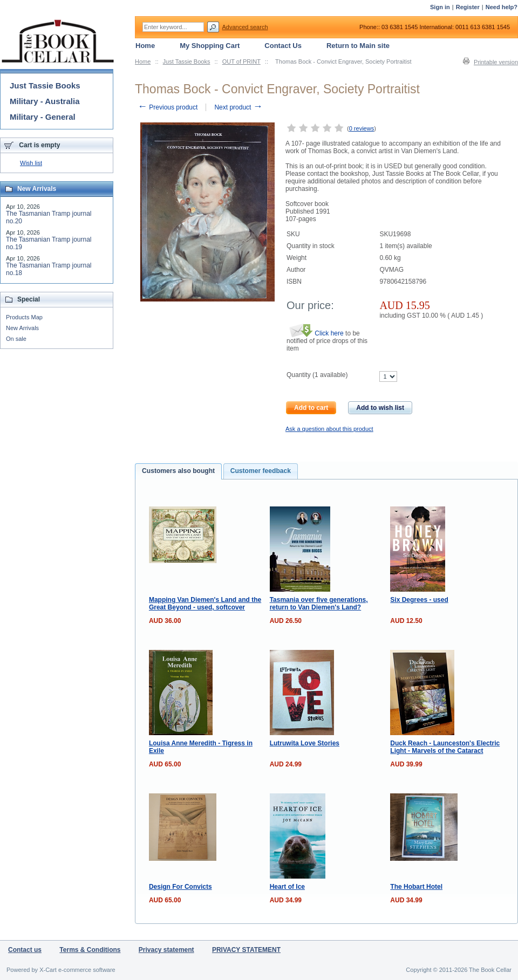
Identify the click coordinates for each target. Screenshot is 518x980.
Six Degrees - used (419, 600)
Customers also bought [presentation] (178, 471)
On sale (16, 339)
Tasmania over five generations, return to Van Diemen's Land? (319, 604)
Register (468, 7)
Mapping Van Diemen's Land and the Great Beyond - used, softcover (205, 604)
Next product (238, 107)
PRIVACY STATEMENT (246, 950)
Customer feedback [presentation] (261, 471)
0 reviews (362, 128)
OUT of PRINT (241, 61)
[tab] (178, 471)
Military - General (43, 117)
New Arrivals (22, 328)
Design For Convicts (180, 887)
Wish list (31, 163)
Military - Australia (45, 101)
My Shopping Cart (210, 46)
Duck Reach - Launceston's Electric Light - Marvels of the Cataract (445, 747)
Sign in (440, 7)
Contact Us (283, 46)
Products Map (24, 317)
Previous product (168, 107)
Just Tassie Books (187, 61)
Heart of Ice (287, 887)
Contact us (25, 950)
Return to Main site (358, 46)
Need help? (502, 7)
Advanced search (245, 27)
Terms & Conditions (90, 950)
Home (143, 61)
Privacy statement (166, 950)
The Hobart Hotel (416, 887)
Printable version (496, 62)
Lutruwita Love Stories (305, 743)
